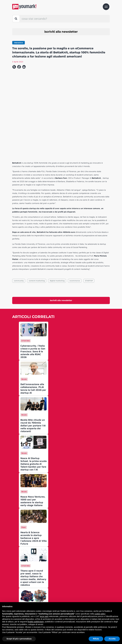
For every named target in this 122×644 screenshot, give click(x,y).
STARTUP (89, 243)
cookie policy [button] (100, 614)
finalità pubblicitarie (36, 622)
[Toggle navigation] (106, 7)
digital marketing (57, 243)
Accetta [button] (112, 639)
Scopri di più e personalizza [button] (19, 639)
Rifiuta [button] (96, 639)
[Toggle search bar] (16, 19)
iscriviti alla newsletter (61, 32)
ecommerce (75, 243)
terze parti (44, 616)
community (19, 243)
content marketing (37, 243)
